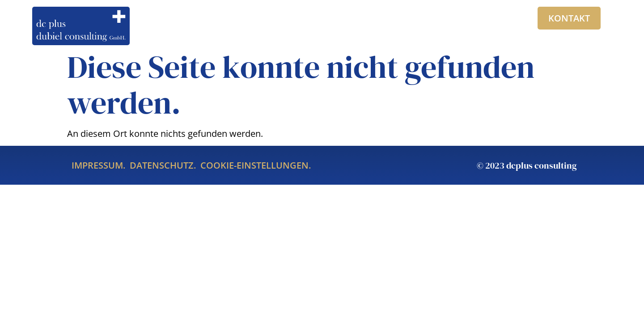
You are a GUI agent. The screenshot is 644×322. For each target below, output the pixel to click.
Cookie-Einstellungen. (256, 165)
